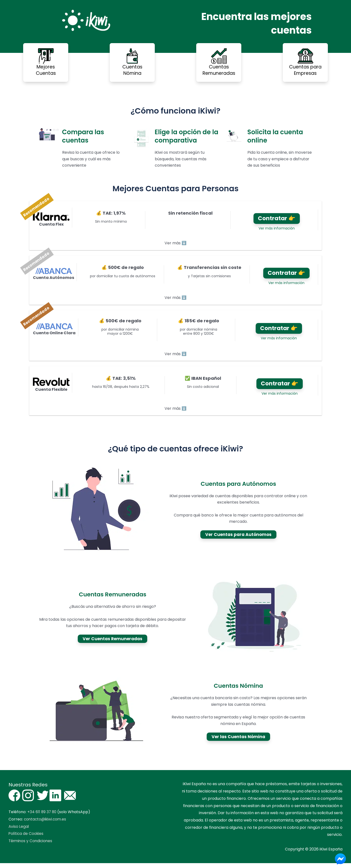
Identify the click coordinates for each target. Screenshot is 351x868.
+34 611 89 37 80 (42, 817)
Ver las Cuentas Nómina (238, 741)
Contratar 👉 (275, 219)
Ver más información (275, 230)
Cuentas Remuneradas (113, 599)
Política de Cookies (27, 839)
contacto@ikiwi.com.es (46, 824)
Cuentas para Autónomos (238, 488)
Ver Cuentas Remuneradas (113, 644)
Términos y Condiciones (31, 846)
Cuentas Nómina (238, 691)
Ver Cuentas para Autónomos (239, 539)
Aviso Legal (19, 831)
